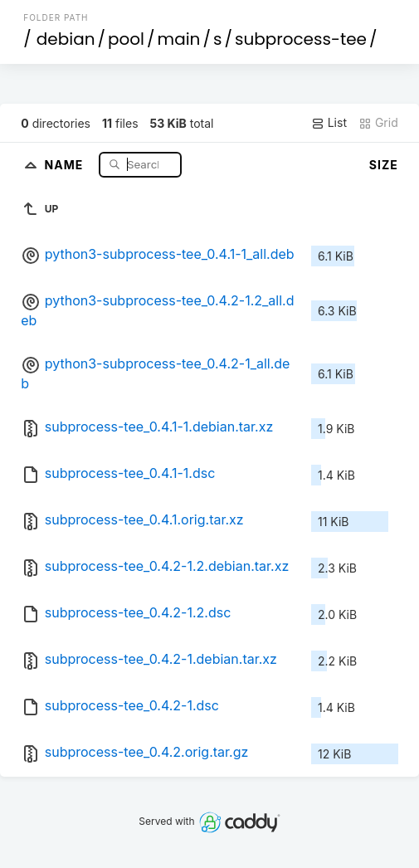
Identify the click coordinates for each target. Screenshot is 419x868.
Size (384, 165)
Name (66, 164)
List (329, 123)
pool (126, 39)
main (179, 39)
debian (66, 39)
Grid (378, 123)
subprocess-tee (301, 39)
